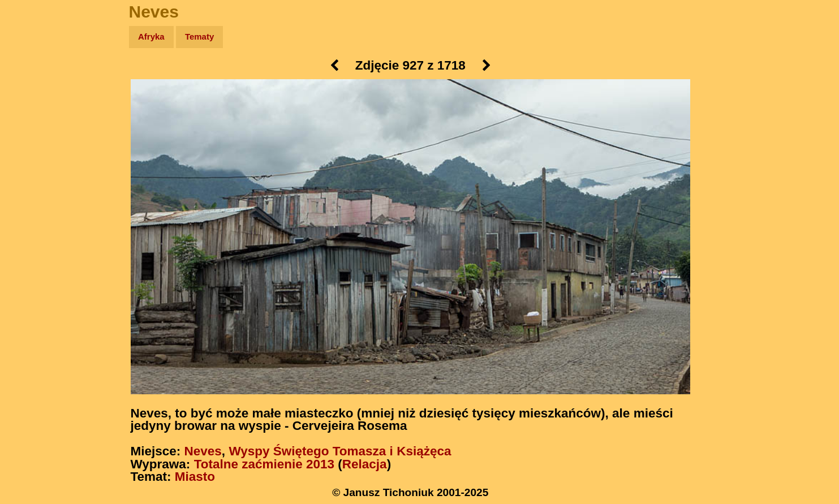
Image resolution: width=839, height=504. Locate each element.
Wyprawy (38, 81)
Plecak (33, 190)
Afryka (151, 36)
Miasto (195, 477)
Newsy (33, 124)
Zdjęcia (34, 103)
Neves (203, 451)
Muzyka (34, 168)
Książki (34, 146)
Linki (29, 211)
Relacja (365, 464)
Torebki (34, 233)
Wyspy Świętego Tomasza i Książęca (340, 451)
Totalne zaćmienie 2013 (264, 464)
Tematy (199, 36)
